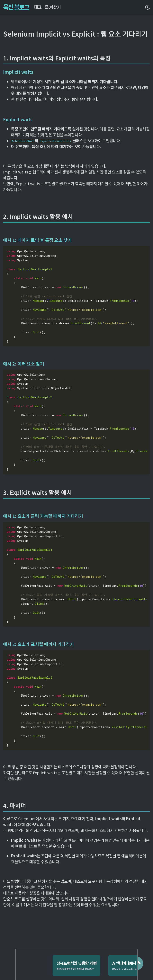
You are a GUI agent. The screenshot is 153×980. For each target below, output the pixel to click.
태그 (38, 7)
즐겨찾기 (53, 7)
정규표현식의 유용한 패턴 (72, 955)
